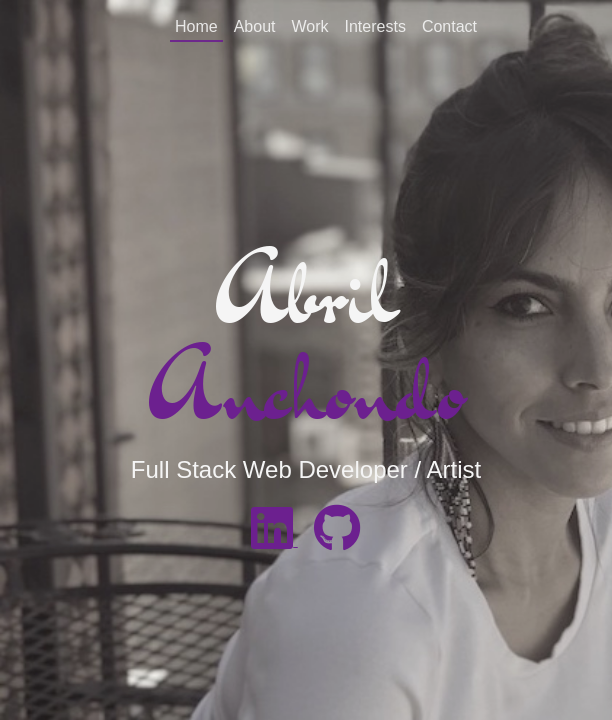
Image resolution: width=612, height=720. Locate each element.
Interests (375, 26)
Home (196, 26)
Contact (449, 26)
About (255, 26)
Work (309, 26)
